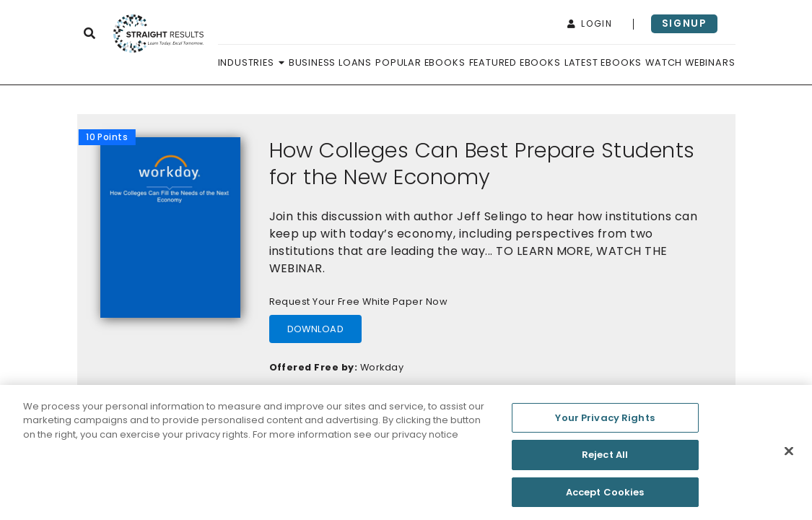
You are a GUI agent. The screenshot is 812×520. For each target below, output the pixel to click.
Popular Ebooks (420, 62)
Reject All (605, 458)
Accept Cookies (605, 496)
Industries (252, 62)
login (590, 23)
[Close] (789, 454)
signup (684, 23)
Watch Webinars (690, 62)
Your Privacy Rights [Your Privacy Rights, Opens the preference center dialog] (604, 421)
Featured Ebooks (515, 62)
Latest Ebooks (603, 62)
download (316, 329)
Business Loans (330, 62)
